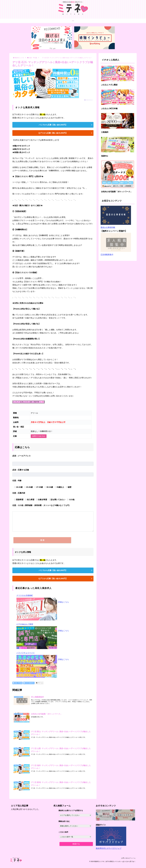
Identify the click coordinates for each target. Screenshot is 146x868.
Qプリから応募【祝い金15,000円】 (53, 133)
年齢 (17, 481)
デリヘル (39, 685)
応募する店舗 (21, 470)
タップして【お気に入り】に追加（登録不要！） (28, 402)
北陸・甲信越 (17, 685)
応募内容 (19, 493)
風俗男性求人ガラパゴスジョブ (109, 852)
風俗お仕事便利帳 (108, 227)
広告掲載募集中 (107, 255)
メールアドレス (21, 456)
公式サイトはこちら (39, 436)
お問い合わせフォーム (128, 862)
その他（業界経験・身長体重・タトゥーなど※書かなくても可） (42, 505)
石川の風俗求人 (29, 685)
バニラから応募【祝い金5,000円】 (53, 125)
